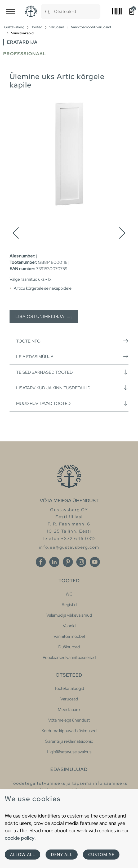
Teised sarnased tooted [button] (72, 372)
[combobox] (77, 11)
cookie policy (20, 838)
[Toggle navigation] (11, 11)
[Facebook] (41, 562)
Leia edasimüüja (72, 357)
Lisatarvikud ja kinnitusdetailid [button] (72, 388)
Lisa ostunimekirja (44, 317)
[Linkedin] (54, 562)
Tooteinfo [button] (72, 341)
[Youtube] (95, 562)
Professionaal (25, 54)
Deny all (62, 855)
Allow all (23, 855)
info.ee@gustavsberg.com (69, 547)
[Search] (47, 11)
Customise (101, 855)
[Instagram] (81, 562)
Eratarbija (22, 42)
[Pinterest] (68, 562)
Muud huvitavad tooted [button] (72, 403)
